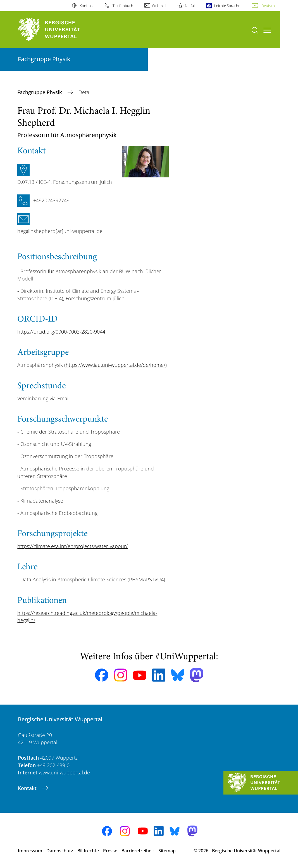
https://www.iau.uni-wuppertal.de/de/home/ (115, 365)
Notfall (190, 6)
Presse (110, 851)
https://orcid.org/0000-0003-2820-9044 (61, 332)
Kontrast (87, 6)
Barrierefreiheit (138, 851)
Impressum (30, 851)
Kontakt (28, 788)
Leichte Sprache (227, 6)
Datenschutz (60, 851)
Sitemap (167, 851)
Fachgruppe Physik (40, 92)
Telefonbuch (123, 6)
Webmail (159, 6)
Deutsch (268, 6)
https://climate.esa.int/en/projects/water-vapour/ (72, 546)
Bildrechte (88, 851)
